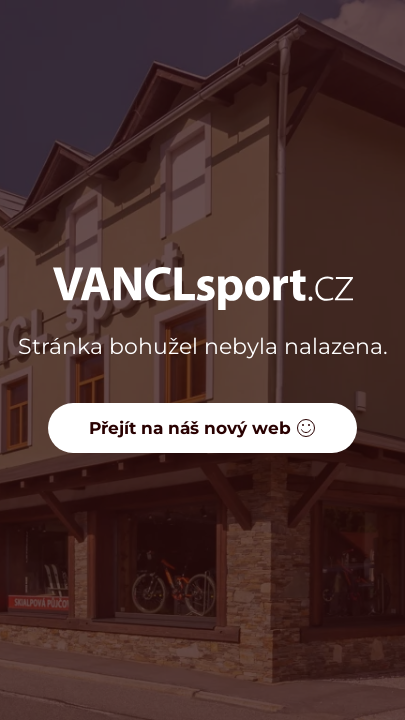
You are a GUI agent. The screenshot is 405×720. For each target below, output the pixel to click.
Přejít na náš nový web (202, 428)
